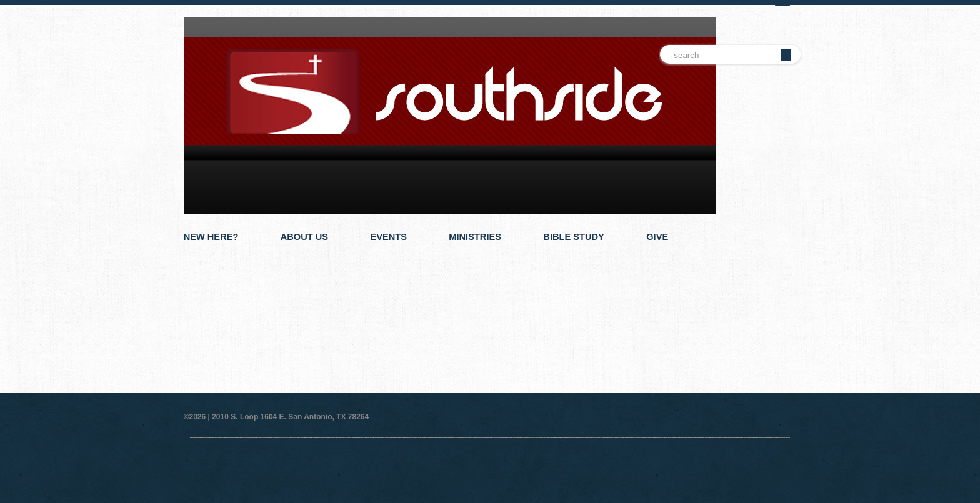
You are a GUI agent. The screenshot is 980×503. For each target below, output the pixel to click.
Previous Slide (774, 286)
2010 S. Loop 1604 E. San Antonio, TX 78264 (290, 417)
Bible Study (574, 237)
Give (657, 237)
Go (786, 55)
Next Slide (793, 286)
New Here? (211, 237)
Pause (783, 286)
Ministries (475, 237)
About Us (304, 237)
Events (388, 237)
